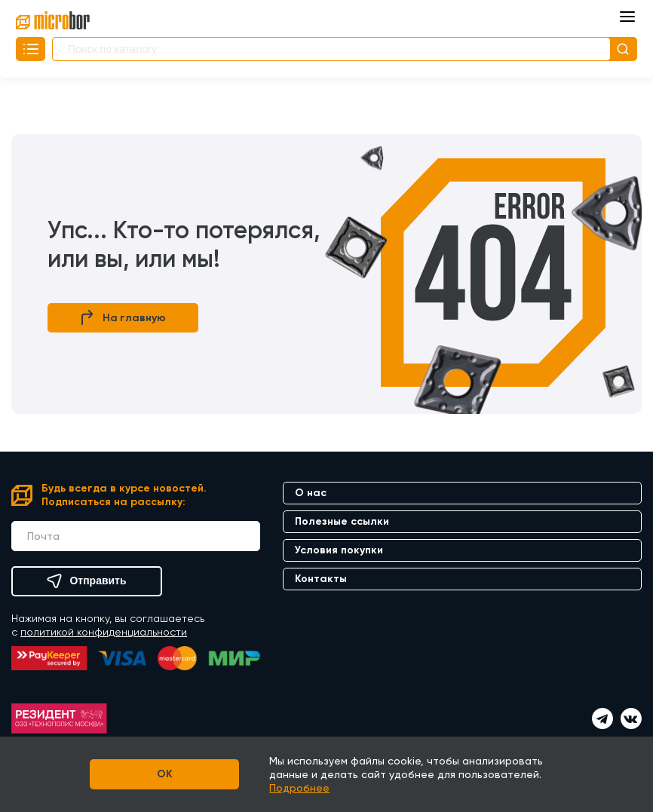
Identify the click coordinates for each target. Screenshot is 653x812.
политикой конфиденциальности (104, 632)
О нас (311, 493)
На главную (123, 318)
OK (165, 774)
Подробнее (300, 788)
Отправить (86, 581)
